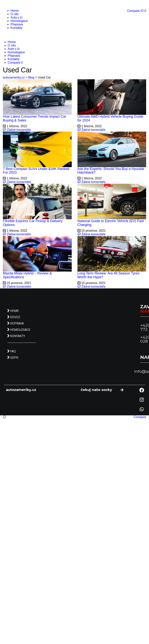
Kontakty (16, 28)
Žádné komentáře (17, 130)
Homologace (19, 21)
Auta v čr (17, 17)
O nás (15, 14)
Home (15, 11)
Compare (140, 417)
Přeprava (17, 24)
